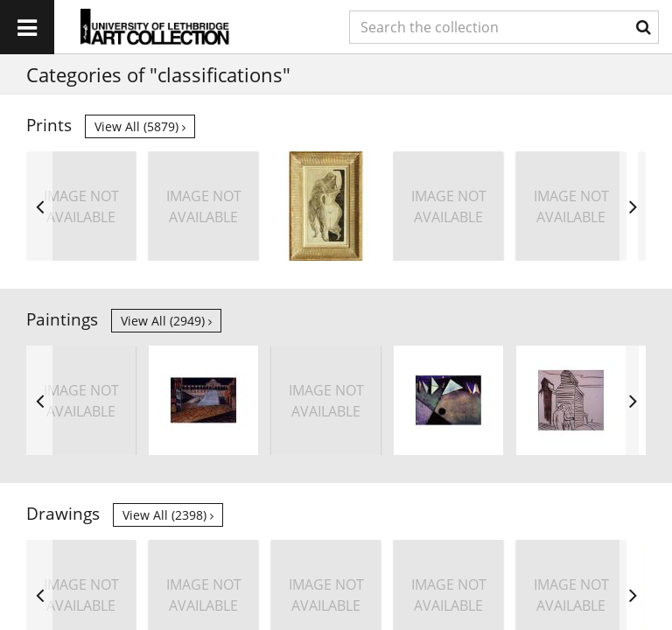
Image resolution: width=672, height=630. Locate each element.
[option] (81, 206)
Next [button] (633, 206)
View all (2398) (168, 515)
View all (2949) (166, 321)
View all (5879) (140, 126)
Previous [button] (39, 206)
